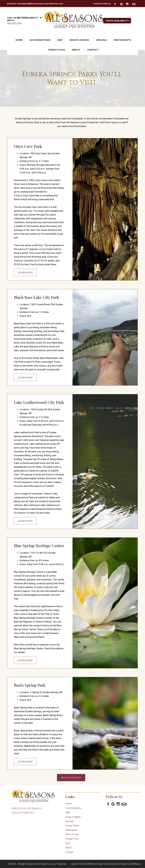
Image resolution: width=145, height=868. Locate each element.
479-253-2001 (14, 23)
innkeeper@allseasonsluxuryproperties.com (40, 4)
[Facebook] (117, 4)
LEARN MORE (25, 272)
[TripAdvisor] (135, 4)
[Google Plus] (123, 4)
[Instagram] (129, 4)
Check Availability (117, 21)
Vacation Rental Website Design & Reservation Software (99, 864)
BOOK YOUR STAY (71, 777)
